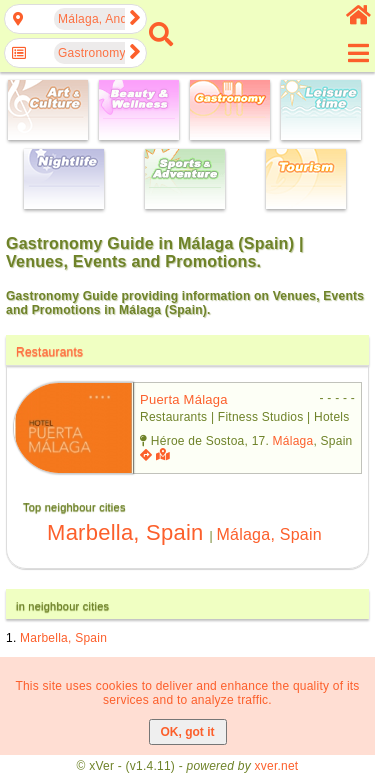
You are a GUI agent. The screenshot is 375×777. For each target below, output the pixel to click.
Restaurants (49, 352)
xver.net (277, 766)
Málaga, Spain (268, 534)
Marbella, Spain (125, 532)
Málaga (293, 441)
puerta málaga (184, 399)
